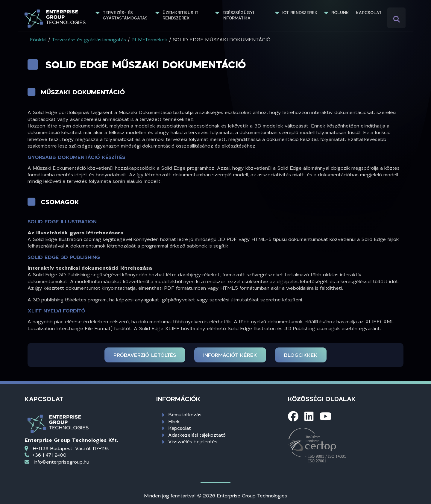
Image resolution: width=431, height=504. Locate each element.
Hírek (174, 421)
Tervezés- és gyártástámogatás (125, 15)
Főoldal (38, 39)
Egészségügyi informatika (239, 15)
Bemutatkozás (185, 414)
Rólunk (340, 13)
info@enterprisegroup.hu (62, 462)
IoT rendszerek (300, 13)
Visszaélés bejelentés (193, 441)
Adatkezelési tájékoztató (197, 435)
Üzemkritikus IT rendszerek (181, 15)
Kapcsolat (369, 13)
